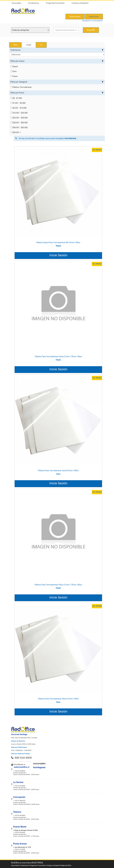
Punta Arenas (20, 844)
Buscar (91, 30)
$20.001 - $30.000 (19, 118)
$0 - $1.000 (16, 98)
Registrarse (94, 17)
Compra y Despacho (80, 3)
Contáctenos (34, 3)
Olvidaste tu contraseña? (92, 21)
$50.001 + (16, 132)
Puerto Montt (20, 827)
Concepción (19, 797)
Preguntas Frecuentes (55, 3)
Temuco (17, 812)
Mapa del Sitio (66, 865)
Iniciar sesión (75, 17)
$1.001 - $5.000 (18, 103)
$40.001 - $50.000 (19, 128)
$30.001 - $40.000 (19, 123)
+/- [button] (41, 45)
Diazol (14, 66)
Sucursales (16, 3)
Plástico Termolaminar (21, 87)
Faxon (14, 76)
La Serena (18, 782)
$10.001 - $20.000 (19, 113)
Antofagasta (39, 767)
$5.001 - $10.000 (19, 108)
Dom (14, 71)
